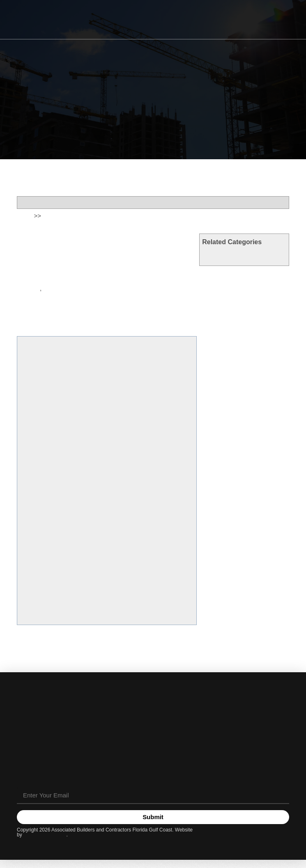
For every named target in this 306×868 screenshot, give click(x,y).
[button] (286, 20)
